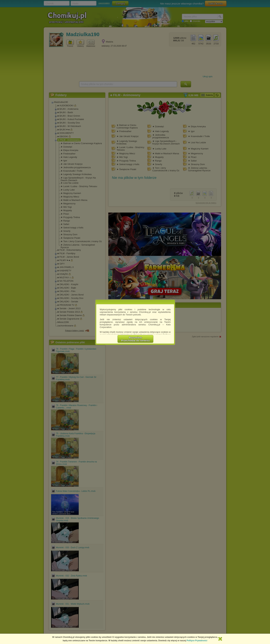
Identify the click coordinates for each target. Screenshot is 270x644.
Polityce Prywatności (197, 641)
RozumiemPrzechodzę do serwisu (136, 339)
